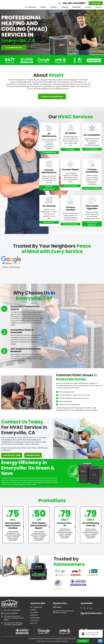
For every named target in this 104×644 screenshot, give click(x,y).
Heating (43, 7)
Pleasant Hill (36, 448)
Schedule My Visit (14, 48)
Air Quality (53, 7)
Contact (88, 7)
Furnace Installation (92, 171)
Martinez (44, 448)
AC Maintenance (49, 135)
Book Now (83, 641)
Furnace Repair (71, 169)
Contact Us (35, 620)
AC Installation (92, 135)
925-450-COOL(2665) (12, 610)
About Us (98, 7)
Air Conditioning (30, 7)
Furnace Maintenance (49, 171)
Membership (77, 7)
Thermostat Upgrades (92, 207)
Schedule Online (33, 455)
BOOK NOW (96, 3)
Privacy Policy (41, 641)
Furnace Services (71, 209)
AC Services (49, 206)
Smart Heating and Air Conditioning (51, 639)
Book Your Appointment (52, 97)
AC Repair (71, 133)
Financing (65, 7)
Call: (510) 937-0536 (12, 455)
